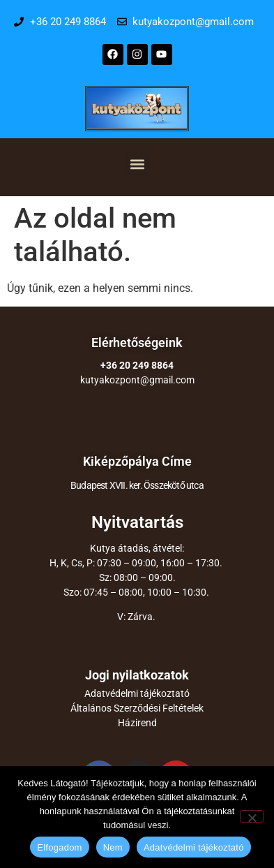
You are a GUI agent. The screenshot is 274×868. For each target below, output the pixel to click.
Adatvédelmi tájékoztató (137, 693)
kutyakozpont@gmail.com (137, 380)
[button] (137, 164)
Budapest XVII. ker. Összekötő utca (137, 485)
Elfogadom (59, 847)
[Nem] (252, 816)
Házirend (137, 723)
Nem (113, 847)
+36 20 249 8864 (137, 365)
